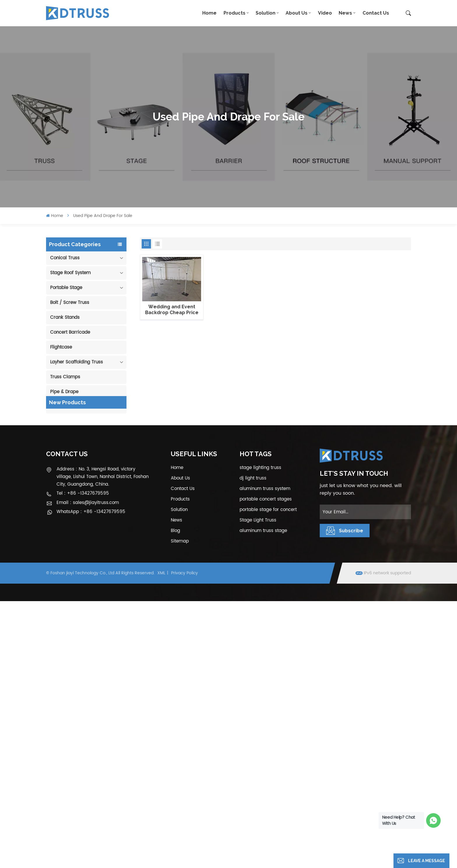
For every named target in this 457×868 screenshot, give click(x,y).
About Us (297, 13)
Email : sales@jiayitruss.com (88, 770)
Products (234, 13)
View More (90, 459)
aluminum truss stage (263, 798)
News (345, 13)
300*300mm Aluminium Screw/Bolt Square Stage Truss (94, 653)
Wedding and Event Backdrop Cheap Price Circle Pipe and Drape (172, 310)
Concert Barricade (70, 332)
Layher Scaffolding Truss (77, 362)
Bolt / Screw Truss (70, 303)
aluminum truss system (265, 756)
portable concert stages (266, 766)
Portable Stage (66, 288)
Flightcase (61, 347)
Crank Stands (65, 317)
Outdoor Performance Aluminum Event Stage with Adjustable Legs (92, 536)
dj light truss (253, 745)
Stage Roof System (70, 273)
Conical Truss (65, 258)
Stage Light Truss (258, 787)
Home (209, 13)
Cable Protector (67, 407)
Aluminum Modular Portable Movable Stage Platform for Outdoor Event (95, 565)
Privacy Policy (184, 840)
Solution (266, 13)
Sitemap (180, 808)
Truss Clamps (65, 377)
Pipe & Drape (64, 392)
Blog (175, 798)
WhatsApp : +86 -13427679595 (91, 779)
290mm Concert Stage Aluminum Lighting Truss (92, 476)
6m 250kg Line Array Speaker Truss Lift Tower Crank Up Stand (96, 624)
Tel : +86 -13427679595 (83, 761)
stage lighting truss (260, 735)
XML (161, 840)
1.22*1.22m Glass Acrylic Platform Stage (93, 595)
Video (325, 13)
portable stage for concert (268, 777)
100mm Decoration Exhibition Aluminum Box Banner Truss (94, 447)
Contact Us (376, 13)
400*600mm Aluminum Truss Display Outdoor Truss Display (92, 506)
